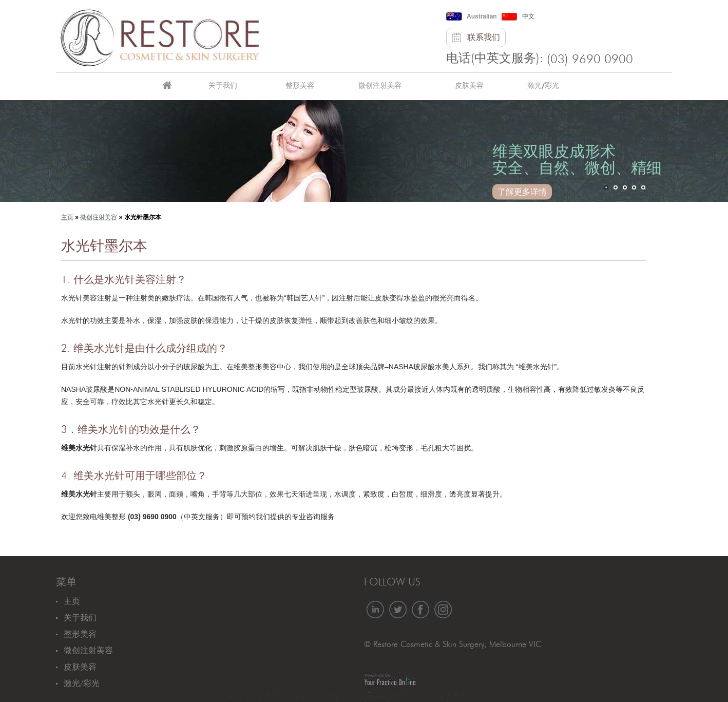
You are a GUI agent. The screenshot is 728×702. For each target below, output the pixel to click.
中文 (528, 16)
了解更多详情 (522, 192)
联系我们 (484, 37)
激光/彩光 (543, 85)
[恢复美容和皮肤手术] (159, 35)
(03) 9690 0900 (590, 60)
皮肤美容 (469, 85)
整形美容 (300, 85)
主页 (167, 86)
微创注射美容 (380, 85)
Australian (482, 16)
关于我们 (223, 85)
